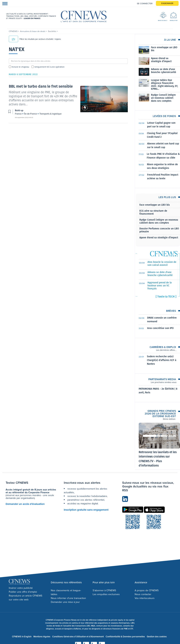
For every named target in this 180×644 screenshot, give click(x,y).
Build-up (86, 88)
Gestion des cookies (157, 637)
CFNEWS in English (22, 637)
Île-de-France (31, 114)
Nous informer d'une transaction (68, 598)
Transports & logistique (50, 114)
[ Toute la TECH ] (166, 297)
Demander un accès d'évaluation (25, 504)
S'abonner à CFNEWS (104, 590)
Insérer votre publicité (21, 588)
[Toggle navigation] (4, 3)
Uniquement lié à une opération (49, 67)
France (19, 114)
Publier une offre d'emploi (23, 592)
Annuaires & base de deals (33, 31)
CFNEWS (13, 31)
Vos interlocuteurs (145, 598)
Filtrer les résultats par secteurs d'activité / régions (35, 39)
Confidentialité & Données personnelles (125, 637)
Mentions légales (42, 637)
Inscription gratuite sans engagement (86, 510)
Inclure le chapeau (20, 67)
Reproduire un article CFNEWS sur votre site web (25, 598)
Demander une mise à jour (65, 602)
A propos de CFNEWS (147, 590)
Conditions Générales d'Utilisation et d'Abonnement (78, 637)
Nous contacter (143, 594)
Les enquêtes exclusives (106, 594)
